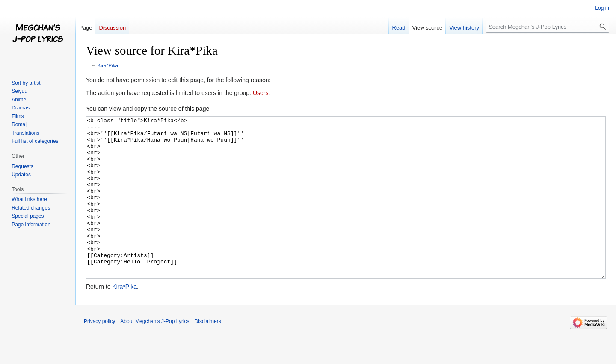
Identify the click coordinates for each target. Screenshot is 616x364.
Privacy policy (99, 353)
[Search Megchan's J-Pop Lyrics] (548, 27)
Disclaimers (208, 353)
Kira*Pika (108, 65)
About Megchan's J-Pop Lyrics (155, 353)
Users (261, 93)
